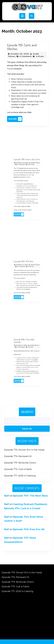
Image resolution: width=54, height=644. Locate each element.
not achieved (23, 193)
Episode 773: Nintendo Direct (20, 463)
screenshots (22, 369)
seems (39, 89)
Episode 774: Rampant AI (18, 456)
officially (28, 281)
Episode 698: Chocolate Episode (25, 347)
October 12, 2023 (23, 269)
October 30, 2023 (20, 57)
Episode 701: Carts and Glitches (22, 51)
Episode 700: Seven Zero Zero (27, 168)
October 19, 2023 (23, 170)
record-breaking (29, 95)
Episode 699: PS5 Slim (25, 267)
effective (22, 286)
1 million (28, 198)
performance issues (21, 84)
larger (24, 102)
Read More (17, 116)
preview (28, 79)
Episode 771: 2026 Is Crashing (20, 476)
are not (24, 189)
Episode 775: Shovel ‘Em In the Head (24, 450)
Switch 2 (26, 282)
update (28, 359)
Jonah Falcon (33, 170)
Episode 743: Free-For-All (29, 529)
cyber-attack (29, 364)
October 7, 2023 (23, 350)
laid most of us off (23, 363)
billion (30, 185)
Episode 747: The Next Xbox (30, 496)
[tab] (22, 16)
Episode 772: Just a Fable (18, 469)
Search (27, 412)
